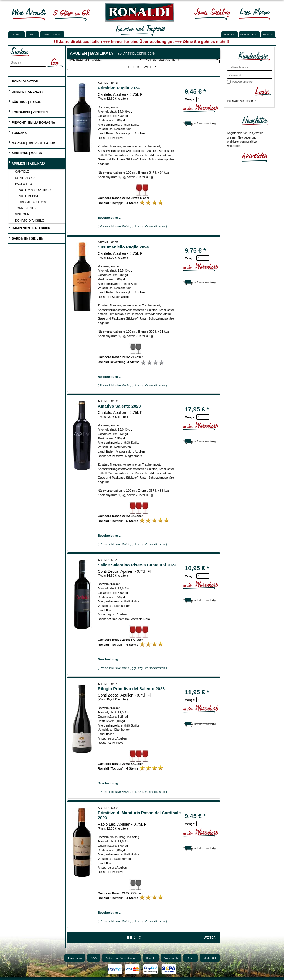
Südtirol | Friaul (25, 101)
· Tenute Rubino (26, 196)
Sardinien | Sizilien (26, 238)
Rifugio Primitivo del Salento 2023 (131, 689)
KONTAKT (230, 34)
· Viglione (21, 214)
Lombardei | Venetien (28, 111)
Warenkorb (171, 958)
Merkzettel (210, 958)
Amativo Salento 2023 (119, 406)
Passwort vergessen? (242, 101)
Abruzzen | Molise (26, 153)
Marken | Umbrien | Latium (32, 142)
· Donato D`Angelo (29, 220)
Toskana (18, 132)
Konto (191, 958)
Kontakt (151, 958)
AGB (32, 34)
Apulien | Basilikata (27, 163)
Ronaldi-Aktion (23, 80)
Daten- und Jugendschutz (121, 958)
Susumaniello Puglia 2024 (123, 247)
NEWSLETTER (250, 34)
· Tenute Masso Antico (32, 190)
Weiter (152, 67)
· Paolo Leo (23, 184)
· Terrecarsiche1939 (30, 202)
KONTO (268, 34)
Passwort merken (243, 82)
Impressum (52, 34)
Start (17, 34)
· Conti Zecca (24, 178)
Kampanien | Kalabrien (29, 228)
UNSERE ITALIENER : (26, 91)
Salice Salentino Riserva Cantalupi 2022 (137, 565)
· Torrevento (25, 208)
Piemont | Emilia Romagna (32, 122)
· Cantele (21, 172)
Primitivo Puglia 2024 (119, 88)
